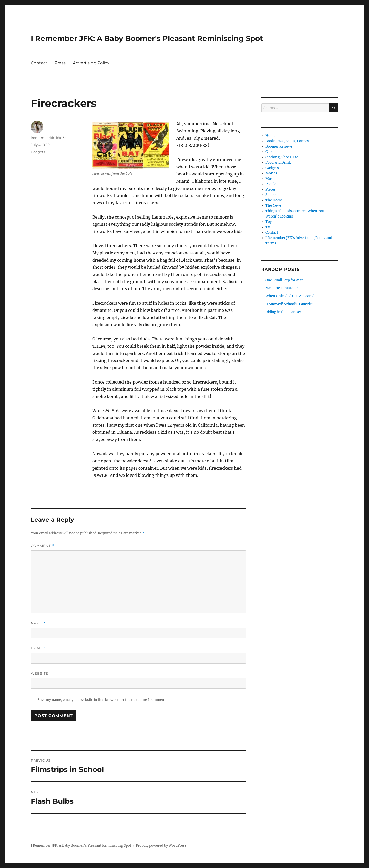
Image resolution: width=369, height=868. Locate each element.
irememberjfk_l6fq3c (48, 138)
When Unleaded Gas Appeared (290, 296)
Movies (271, 173)
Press (60, 63)
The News (274, 206)
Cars (269, 152)
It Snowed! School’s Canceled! (290, 304)
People (271, 184)
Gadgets (38, 152)
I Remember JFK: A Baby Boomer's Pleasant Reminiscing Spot (147, 38)
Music (270, 179)
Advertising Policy (91, 63)
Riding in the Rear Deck (285, 312)
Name (38, 623)
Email (38, 648)
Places (271, 189)
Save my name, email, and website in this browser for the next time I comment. (102, 700)
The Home (274, 200)
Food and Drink (278, 163)
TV (268, 227)
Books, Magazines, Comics (287, 141)
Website (39, 673)
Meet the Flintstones (282, 288)
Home (270, 136)
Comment (42, 546)
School (271, 195)
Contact (39, 63)
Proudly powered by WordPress (161, 846)
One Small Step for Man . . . (287, 280)
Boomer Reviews (279, 146)
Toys (269, 222)
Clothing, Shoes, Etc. (282, 157)
